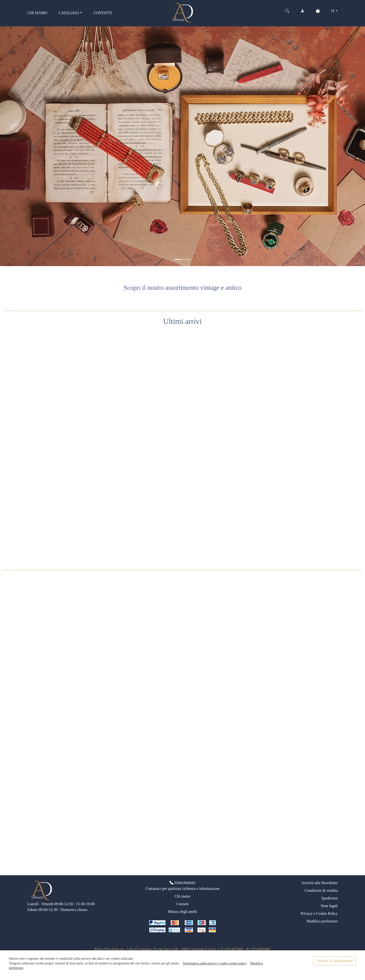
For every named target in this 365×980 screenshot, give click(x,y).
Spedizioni (330, 898)
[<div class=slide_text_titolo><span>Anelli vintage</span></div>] (187, 260)
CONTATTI (103, 13)
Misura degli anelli (183, 912)
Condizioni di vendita (321, 890)
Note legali (329, 906)
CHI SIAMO (37, 13)
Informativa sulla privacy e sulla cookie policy (215, 963)
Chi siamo (182, 896)
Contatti (182, 904)
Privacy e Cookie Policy (319, 913)
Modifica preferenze (322, 921)
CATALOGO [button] (69, 13)
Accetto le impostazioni (335, 961)
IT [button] (333, 11)
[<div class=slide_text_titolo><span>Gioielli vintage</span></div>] (178, 260)
